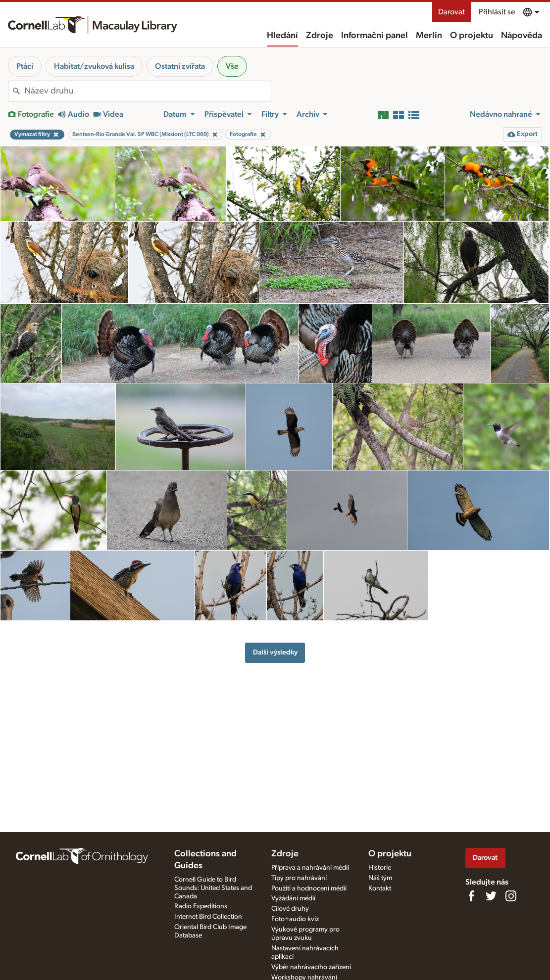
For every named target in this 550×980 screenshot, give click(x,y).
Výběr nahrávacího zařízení (311, 967)
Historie (380, 868)
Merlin (429, 36)
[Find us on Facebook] (471, 896)
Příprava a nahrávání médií (310, 868)
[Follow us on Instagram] (511, 896)
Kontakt (380, 888)
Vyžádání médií (293, 898)
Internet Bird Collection (208, 917)
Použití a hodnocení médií (309, 888)
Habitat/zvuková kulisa (94, 66)
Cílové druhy (290, 909)
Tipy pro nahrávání (299, 878)
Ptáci (25, 66)
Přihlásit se (497, 12)
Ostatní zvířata (180, 66)
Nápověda (522, 36)
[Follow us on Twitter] (491, 896)
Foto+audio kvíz (295, 919)
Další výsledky (275, 652)
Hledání (282, 36)
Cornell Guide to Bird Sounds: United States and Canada (213, 888)
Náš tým (380, 878)
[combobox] (148, 91)
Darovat (451, 12)
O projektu (472, 36)
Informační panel (375, 36)
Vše (232, 66)
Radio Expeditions (201, 906)
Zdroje (320, 36)
